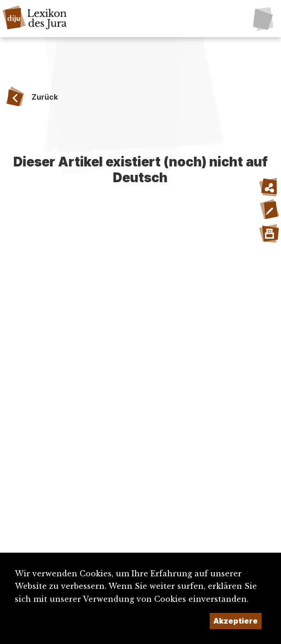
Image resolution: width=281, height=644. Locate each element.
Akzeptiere (236, 621)
